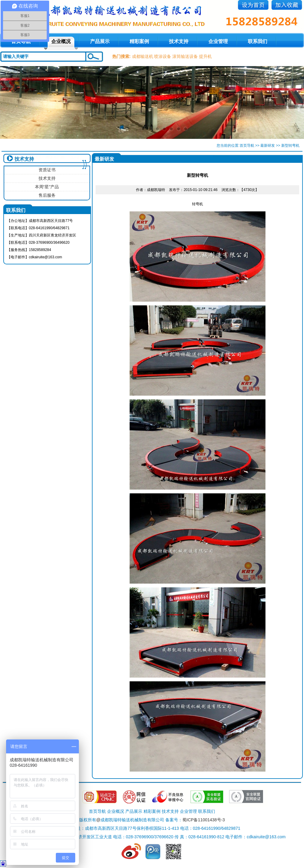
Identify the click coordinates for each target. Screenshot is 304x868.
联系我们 (258, 41)
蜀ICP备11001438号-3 (204, 820)
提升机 (205, 56)
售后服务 (47, 195)
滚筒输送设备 (185, 56)
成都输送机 (143, 56)
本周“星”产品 (47, 187)
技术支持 (179, 41)
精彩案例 (139, 41)
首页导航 (247, 146)
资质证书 (47, 170)
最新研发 (268, 146)
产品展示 (100, 41)
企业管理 (218, 41)
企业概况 (61, 41)
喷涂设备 (163, 56)
